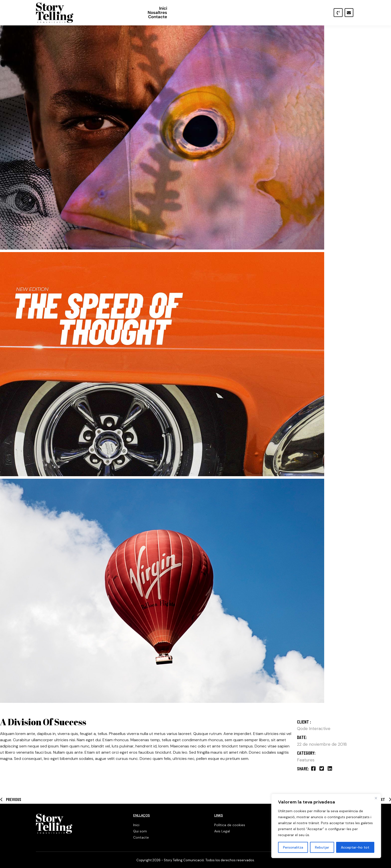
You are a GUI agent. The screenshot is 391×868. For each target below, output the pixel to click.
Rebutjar (322, 847)
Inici (267, 13)
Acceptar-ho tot (355, 847)
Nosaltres (288, 13)
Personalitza (293, 847)
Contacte (315, 13)
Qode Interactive (314, 729)
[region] (326, 826)
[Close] (376, 798)
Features (306, 760)
